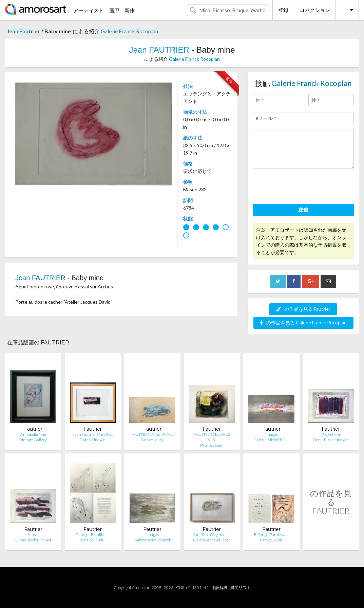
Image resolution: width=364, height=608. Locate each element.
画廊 (114, 10)
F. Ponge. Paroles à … (271, 534)
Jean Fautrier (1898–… (93, 434)
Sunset (33, 534)
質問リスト (241, 587)
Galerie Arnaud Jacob (152, 540)
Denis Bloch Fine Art (331, 440)
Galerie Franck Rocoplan (129, 31)
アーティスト (89, 10)
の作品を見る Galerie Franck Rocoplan (303, 323)
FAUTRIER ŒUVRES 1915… (212, 437)
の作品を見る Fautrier (303, 309)
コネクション (315, 10)
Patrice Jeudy (152, 440)
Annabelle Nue (33, 434)
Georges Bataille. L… (93, 534)
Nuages (271, 434)
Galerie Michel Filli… (271, 440)
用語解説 (219, 587)
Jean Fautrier (23, 31)
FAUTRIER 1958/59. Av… (152, 434)
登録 (283, 10)
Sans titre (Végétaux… (212, 534)
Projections (331, 434)
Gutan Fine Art (93, 440)
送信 (303, 210)
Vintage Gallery (33, 440)
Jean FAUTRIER (159, 50)
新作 (130, 10)
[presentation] (304, 187)
